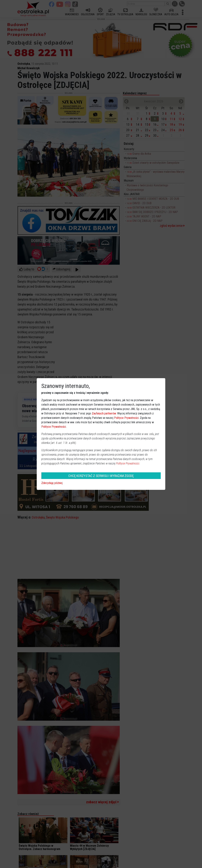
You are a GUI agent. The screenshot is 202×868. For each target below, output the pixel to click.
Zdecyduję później (52, 483)
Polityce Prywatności (126, 418)
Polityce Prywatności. (128, 463)
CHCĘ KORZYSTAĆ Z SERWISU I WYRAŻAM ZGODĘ (101, 476)
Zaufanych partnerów (104, 413)
